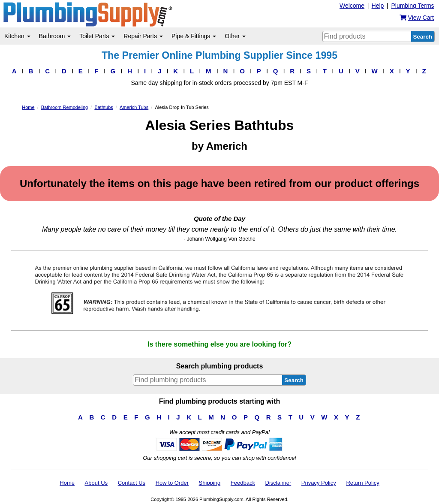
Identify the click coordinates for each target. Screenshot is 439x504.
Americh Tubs (134, 107)
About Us (96, 483)
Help (378, 6)
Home (28, 107)
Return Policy (362, 483)
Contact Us (132, 483)
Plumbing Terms (412, 6)
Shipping (210, 483)
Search (423, 37)
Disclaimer (278, 483)
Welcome (352, 6)
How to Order (172, 483)
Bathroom (55, 36)
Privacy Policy (319, 483)
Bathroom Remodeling (65, 107)
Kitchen (17, 36)
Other (235, 36)
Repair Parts (143, 36)
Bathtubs (104, 107)
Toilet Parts (97, 36)
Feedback (243, 483)
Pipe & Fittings (194, 36)
